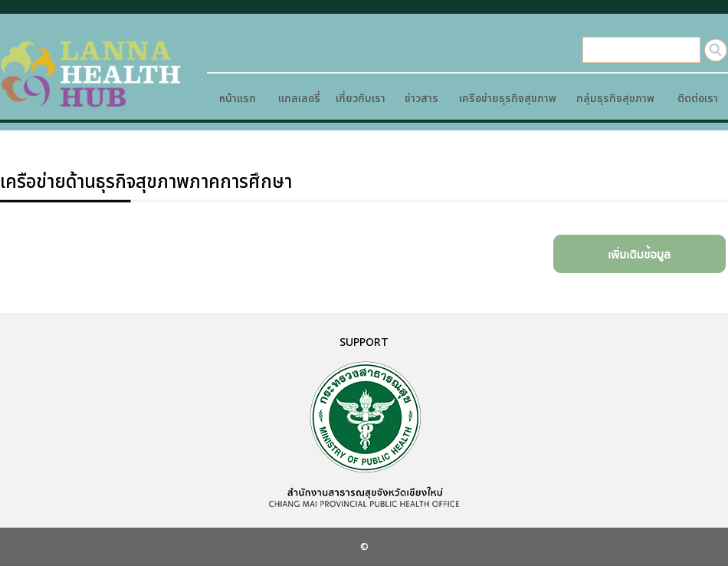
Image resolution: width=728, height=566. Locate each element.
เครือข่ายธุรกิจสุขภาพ (508, 99)
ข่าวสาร (421, 99)
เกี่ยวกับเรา (361, 99)
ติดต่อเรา (698, 99)
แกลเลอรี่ (299, 99)
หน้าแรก (238, 99)
